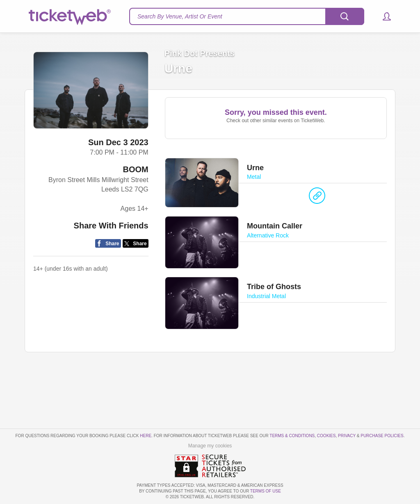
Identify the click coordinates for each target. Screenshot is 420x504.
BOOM (135, 169)
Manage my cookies (210, 446)
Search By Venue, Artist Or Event (180, 16)
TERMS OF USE (266, 491)
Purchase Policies (382, 436)
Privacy (347, 436)
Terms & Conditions (292, 436)
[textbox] (247, 16)
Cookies (326, 436)
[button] (383, 16)
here (146, 436)
